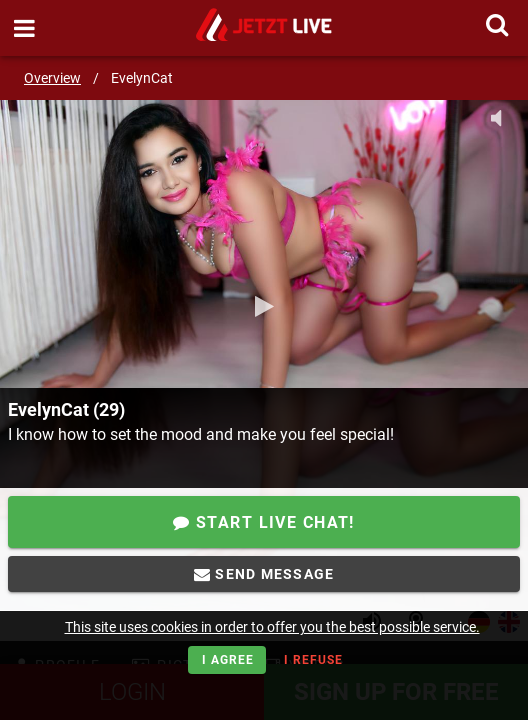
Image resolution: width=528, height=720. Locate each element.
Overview (52, 78)
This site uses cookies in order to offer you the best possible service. (272, 627)
